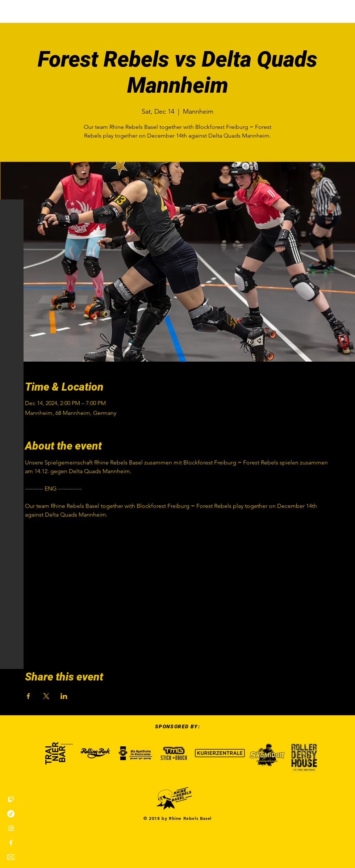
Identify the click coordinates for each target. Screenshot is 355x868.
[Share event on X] (46, 696)
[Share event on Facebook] (28, 696)
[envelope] (11, 857)
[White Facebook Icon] (11, 843)
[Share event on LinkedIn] (64, 696)
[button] (12, 11)
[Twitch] (11, 799)
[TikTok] (11, 814)
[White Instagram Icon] (11, 828)
